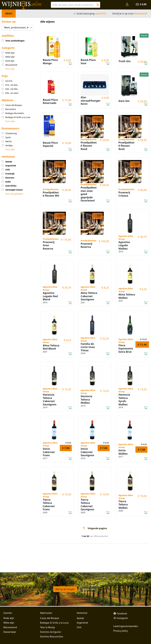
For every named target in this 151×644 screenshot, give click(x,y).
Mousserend (10, 627)
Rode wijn (9, 618)
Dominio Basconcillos (52, 637)
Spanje (80, 618)
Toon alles (10, 69)
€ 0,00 (141, 4)
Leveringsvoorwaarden (126, 626)
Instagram (121, 618)
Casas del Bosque (49, 618)
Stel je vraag (89, 589)
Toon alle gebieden (14, 194)
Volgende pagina (97, 528)
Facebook (120, 613)
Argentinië (82, 623)
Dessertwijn (10, 632)
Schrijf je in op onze (130, 14)
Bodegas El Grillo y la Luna (54, 623)
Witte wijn (9, 623)
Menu (9, 14)
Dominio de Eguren (51, 632)
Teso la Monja (47, 627)
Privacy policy (121, 631)
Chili (79, 627)
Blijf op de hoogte (65, 589)
